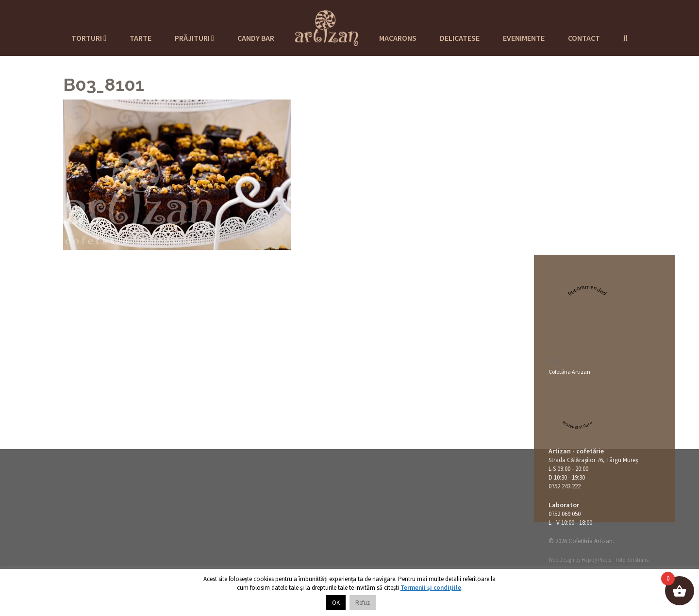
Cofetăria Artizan (569, 372)
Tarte (141, 38)
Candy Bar (256, 38)
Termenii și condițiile (431, 588)
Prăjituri (194, 38)
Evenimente (524, 38)
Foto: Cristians (632, 560)
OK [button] (336, 603)
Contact (584, 38)
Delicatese (460, 38)
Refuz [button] (363, 603)
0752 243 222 (565, 486)
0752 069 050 (565, 514)
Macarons (398, 38)
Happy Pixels (596, 560)
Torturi (89, 38)
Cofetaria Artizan (327, 27)
